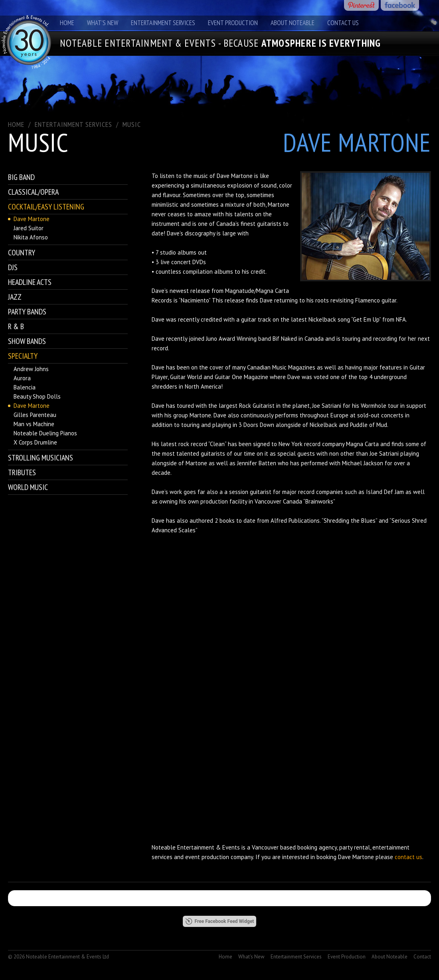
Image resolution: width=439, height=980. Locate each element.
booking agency (317, 847)
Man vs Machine (34, 424)
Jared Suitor (29, 228)
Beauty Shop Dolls (37, 396)
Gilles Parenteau (35, 415)
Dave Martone (32, 219)
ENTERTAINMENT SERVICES (73, 124)
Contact (422, 957)
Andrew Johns (31, 369)
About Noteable (293, 23)
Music (132, 124)
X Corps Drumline (35, 442)
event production (207, 857)
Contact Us (343, 23)
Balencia (25, 387)
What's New (103, 23)
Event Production (233, 23)
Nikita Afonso (31, 237)
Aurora (22, 378)
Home (67, 23)
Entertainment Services (163, 23)
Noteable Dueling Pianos (45, 433)
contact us (408, 857)
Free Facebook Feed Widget (220, 921)
